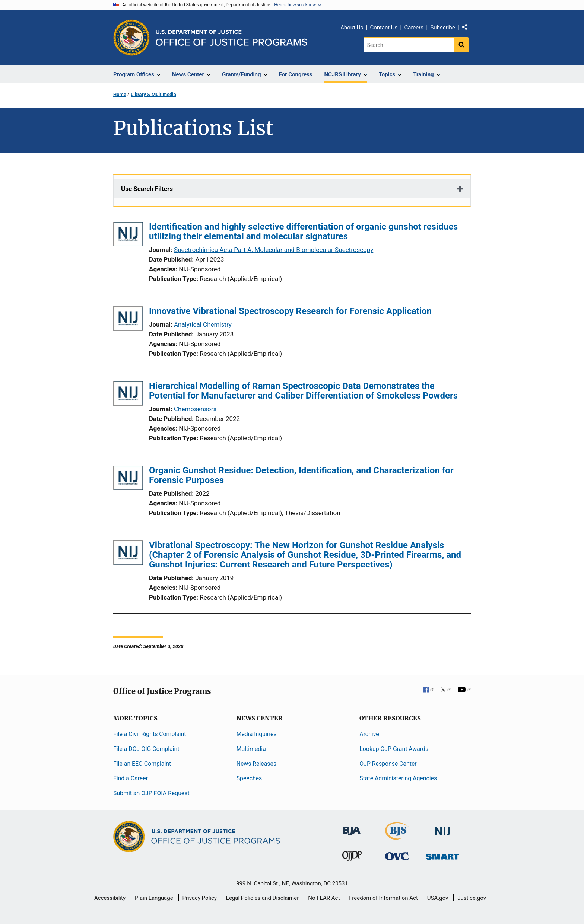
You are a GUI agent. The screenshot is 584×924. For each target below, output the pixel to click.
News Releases (256, 764)
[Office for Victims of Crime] (397, 856)
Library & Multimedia (153, 94)
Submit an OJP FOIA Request (151, 793)
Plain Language (154, 898)
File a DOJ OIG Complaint (146, 749)
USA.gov (438, 898)
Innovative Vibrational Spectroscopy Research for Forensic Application (290, 311)
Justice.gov (472, 898)
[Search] (409, 45)
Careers (414, 28)
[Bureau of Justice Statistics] (397, 836)
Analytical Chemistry (203, 324)
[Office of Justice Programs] (131, 38)
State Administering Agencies (398, 778)
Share (467, 29)
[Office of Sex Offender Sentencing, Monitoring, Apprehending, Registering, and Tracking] (442, 855)
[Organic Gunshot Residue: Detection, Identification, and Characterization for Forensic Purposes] (128, 479)
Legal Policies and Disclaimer (262, 898)
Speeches (249, 778)
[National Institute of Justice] (442, 828)
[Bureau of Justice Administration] (352, 827)
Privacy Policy (200, 898)
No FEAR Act (324, 898)
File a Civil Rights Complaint (150, 734)
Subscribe (442, 28)
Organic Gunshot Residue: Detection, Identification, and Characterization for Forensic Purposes (301, 475)
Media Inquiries (257, 734)
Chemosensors (195, 409)
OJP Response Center (388, 764)
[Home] (231, 38)
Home (120, 94)
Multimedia (251, 749)
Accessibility (110, 898)
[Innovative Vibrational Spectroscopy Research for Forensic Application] (128, 320)
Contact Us (384, 28)
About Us (352, 28)
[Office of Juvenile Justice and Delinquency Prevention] (352, 858)
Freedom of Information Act (383, 898)
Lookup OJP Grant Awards (394, 749)
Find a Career (131, 778)
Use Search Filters (147, 189)
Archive (369, 734)
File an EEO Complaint (142, 764)
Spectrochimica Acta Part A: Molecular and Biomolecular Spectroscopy (274, 250)
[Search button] (461, 45)
